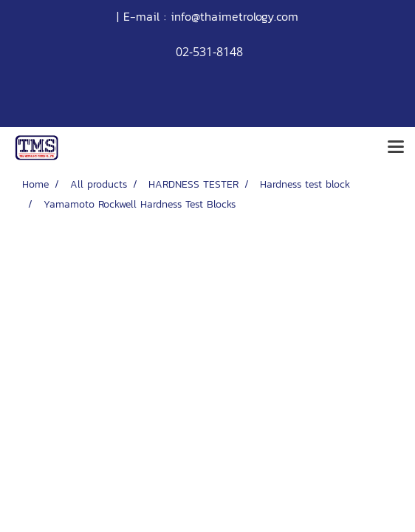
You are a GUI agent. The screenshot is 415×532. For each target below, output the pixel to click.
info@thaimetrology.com (234, 16)
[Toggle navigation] (396, 148)
